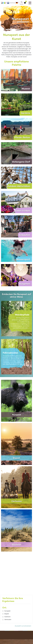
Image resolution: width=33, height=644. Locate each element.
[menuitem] (17, 3)
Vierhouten (8, 619)
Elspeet (7, 614)
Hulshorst (7, 617)
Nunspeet (7, 611)
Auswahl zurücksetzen (23, 626)
